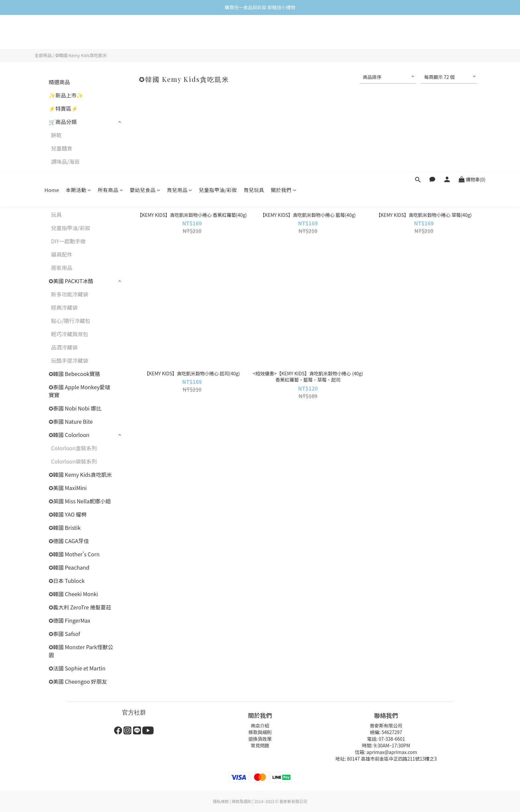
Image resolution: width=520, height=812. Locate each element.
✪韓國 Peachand (69, 567)
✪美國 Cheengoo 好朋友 (78, 681)
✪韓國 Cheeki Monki (73, 594)
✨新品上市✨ (66, 95)
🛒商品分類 (63, 122)
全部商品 (43, 55)
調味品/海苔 (65, 161)
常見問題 (260, 745)
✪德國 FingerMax (69, 620)
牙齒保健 (62, 188)
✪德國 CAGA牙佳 (69, 541)
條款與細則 (260, 732)
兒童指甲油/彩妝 (218, 32)
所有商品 (111, 32)
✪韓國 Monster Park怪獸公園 (81, 651)
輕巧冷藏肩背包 (70, 334)
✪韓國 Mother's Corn (74, 554)
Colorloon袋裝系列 (74, 461)
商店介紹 (260, 725)
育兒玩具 (254, 32)
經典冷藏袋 (64, 307)
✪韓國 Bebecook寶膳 (74, 374)
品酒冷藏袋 (64, 347)
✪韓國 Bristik (65, 528)
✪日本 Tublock (67, 581)
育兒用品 (180, 32)
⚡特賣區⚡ (63, 108)
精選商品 (59, 82)
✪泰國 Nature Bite (71, 421)
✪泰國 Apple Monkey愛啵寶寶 (79, 391)
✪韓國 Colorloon (69, 435)
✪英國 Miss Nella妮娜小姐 (80, 501)
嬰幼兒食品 (145, 32)
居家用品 (62, 268)
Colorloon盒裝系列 (74, 448)
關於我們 (284, 32)
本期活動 (78, 32)
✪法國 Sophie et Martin (77, 668)
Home (52, 32)
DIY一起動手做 (68, 241)
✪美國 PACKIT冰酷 (71, 281)
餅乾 (56, 135)
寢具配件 (62, 254)
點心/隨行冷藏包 (71, 321)
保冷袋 (59, 201)
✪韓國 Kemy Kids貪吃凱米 (81, 55)
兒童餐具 (62, 175)
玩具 (56, 215)
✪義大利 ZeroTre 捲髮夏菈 (80, 607)
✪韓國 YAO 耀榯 (68, 514)
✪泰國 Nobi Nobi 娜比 (75, 408)
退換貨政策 (260, 739)
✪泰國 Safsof (65, 634)
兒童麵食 (62, 148)
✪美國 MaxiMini (68, 488)
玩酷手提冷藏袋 (70, 360)
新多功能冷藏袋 (70, 294)
